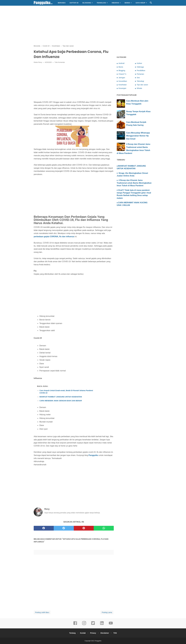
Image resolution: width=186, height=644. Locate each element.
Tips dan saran (142, 85)
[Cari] (151, 3)
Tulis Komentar (60, 62)
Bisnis (127, 3)
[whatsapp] (104, 528)
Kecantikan (123, 81)
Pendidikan (141, 71)
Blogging (87, 3)
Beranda (62, 3)
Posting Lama (107, 612)
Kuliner (139, 63)
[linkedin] (102, 625)
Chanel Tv (122, 74)
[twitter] (64, 528)
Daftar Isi (74, 3)
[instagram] (84, 625)
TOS (115, 633)
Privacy (93, 633)
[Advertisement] (93, 25)
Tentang (72, 633)
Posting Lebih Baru (42, 612)
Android (121, 63)
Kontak (83, 633)
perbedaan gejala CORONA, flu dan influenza (54, 237)
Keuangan (122, 88)
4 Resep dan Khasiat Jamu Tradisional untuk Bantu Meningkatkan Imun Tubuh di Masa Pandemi (134, 183)
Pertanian (140, 74)
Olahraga (140, 67)
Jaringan (122, 78)
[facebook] (44, 528)
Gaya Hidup (141, 3)
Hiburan (115, 3)
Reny (40, 62)
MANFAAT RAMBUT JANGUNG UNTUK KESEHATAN (61, 397)
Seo (138, 78)
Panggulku (93, 455)
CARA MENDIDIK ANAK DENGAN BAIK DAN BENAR (61, 401)
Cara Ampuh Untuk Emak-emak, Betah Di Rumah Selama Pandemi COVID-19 (66, 392)
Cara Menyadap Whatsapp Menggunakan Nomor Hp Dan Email (138, 136)
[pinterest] (84, 528)
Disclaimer (105, 633)
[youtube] (111, 625)
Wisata (139, 88)
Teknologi (101, 3)
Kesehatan (123, 85)
